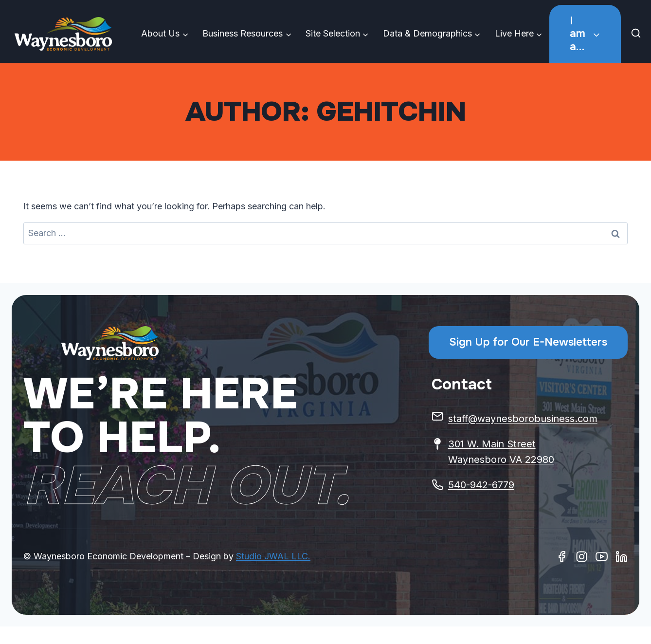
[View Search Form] (638, 34)
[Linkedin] (622, 557)
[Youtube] (602, 557)
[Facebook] (562, 557)
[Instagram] (582, 557)
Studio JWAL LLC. (273, 556)
